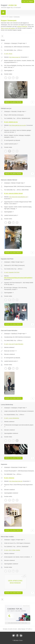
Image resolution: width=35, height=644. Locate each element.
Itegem (13, 540)
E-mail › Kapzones (9, 478)
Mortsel (13, 183)
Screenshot (25, 57)
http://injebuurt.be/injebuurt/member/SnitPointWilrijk (18, 278)
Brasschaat (14, 467)
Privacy (21, 640)
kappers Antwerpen (22, 26)
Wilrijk (13, 262)
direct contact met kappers (8, 28)
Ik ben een (28, 1)
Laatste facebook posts (11, 144)
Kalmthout (14, 334)
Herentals (14, 111)
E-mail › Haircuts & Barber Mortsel (13, 193)
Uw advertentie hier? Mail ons (17, 623)
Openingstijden (9, 71)
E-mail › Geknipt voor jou (11, 122)
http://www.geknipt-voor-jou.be (17, 125)
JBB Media (16, 640)
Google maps (22, 43)
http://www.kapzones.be (16, 481)
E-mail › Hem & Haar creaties (12, 550)
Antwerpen (7, 43)
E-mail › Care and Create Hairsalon (14, 344)
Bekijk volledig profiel (13, 102)
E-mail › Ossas (8, 54)
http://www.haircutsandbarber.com (18, 197)
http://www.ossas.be (15, 57)
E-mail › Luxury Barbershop (12, 418)
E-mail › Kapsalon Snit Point (12, 272)
